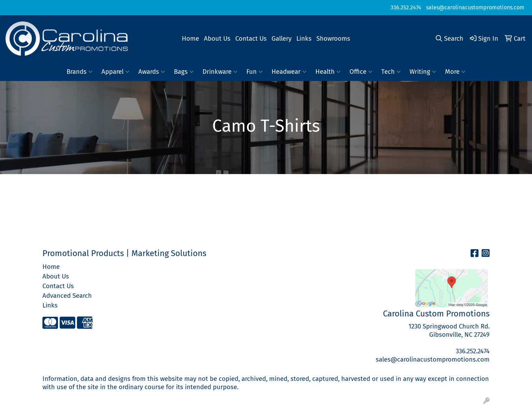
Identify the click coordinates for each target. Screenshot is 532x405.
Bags (184, 72)
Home (190, 39)
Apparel (115, 72)
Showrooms (333, 39)
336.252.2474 (406, 7)
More (455, 72)
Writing (423, 72)
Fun (254, 72)
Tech (391, 72)
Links (304, 39)
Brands (80, 72)
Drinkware (220, 72)
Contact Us (251, 39)
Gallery (282, 39)
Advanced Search (67, 296)
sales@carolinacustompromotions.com (475, 7)
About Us (217, 39)
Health (328, 72)
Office (361, 72)
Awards (152, 72)
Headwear (289, 72)
